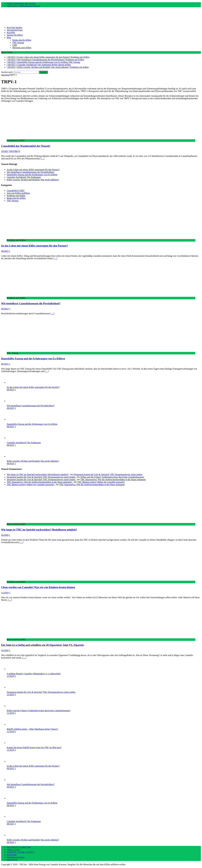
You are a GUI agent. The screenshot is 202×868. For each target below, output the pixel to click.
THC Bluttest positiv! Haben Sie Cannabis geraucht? (101, 482)
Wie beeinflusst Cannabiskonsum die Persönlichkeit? (31, 172)
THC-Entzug (18, 43)
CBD (15, 45)
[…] (43, 159)
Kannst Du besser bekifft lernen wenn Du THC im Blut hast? (34, 748)
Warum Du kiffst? (15, 35)
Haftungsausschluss (16, 857)
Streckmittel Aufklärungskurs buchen (23, 6)
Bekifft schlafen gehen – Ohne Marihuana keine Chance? (32, 729)
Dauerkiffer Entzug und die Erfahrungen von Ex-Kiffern (32, 175)
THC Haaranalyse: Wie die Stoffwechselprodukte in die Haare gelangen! (113, 480)
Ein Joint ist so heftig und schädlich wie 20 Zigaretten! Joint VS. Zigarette (43, 645)
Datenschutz (12, 860)
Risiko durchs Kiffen (22, 40)
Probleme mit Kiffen (16, 196)
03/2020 (5, 535)
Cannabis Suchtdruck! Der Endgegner (24, 177)
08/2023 (5, 364)
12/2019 (10, 695)
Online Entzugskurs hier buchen (21, 3)
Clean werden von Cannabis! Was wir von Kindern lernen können (38, 587)
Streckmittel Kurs (15, 30)
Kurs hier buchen (14, 27)
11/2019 (5, 593)
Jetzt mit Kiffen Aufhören (18, 193)
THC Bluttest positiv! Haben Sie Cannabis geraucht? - (31, 485)
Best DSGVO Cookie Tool (19, 847)
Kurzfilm (11, 33)
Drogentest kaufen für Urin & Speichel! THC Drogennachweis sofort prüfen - (42, 477)
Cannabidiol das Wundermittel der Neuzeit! (26, 146)
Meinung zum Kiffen (22, 48)
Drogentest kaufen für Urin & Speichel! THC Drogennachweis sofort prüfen (108, 474)
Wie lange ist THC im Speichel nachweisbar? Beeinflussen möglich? (39, 530)
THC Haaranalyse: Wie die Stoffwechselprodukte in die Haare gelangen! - (40, 482)
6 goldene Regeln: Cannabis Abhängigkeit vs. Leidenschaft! (34, 674)
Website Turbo (13, 850)
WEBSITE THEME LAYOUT (20, 852)
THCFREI (14, 151)
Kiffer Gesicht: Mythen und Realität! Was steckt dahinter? (33, 180)
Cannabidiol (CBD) (16, 191)
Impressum (12, 855)
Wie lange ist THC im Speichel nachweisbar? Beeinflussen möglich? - (38, 474)
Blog (9, 38)
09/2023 (5, 251)
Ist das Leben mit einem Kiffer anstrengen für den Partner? (33, 170)
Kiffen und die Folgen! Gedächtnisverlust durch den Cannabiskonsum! (112, 477)
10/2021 (5, 151)
